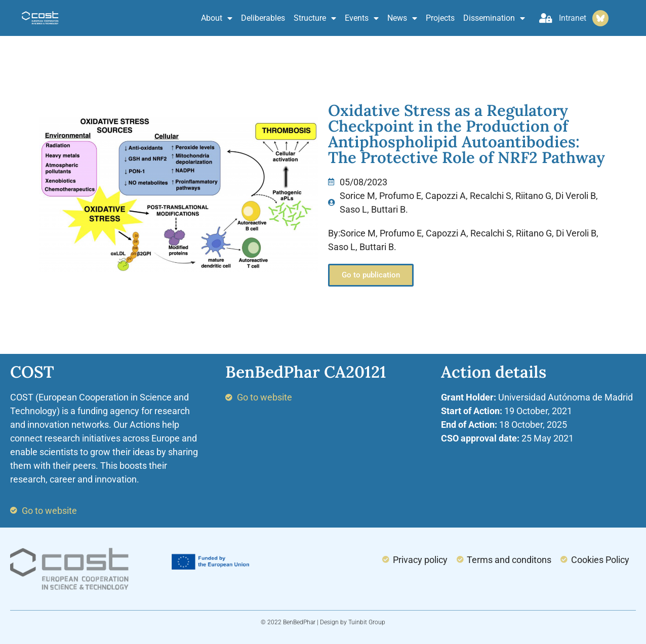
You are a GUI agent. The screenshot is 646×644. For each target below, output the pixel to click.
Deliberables (263, 18)
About (217, 18)
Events (362, 18)
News (402, 18)
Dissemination (494, 18)
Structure (315, 18)
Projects (440, 18)
